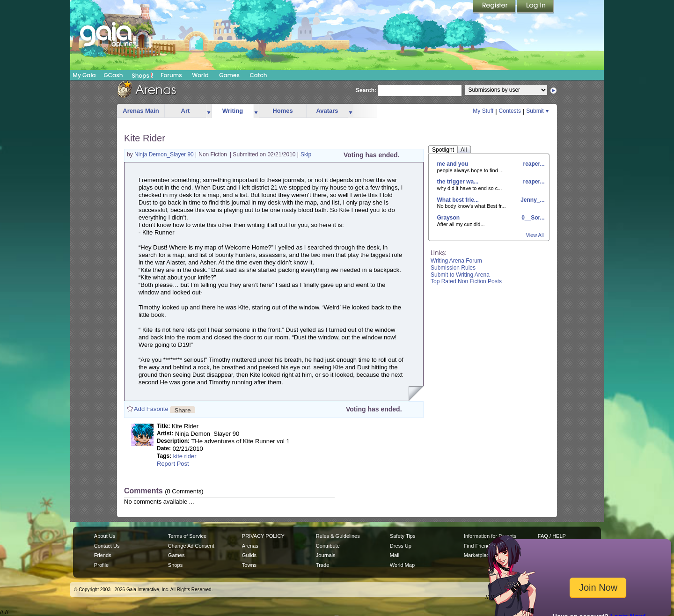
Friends (103, 555)
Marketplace (478, 555)
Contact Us (107, 546)
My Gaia (84, 75)
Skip (306, 154)
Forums (171, 75)
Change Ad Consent (191, 546)
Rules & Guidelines (338, 536)
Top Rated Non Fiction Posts (466, 281)
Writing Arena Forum (456, 261)
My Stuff (483, 111)
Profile (101, 565)
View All (535, 235)
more (209, 111)
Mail (395, 555)
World (200, 75)
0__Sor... (532, 218)
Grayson (449, 218)
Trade (322, 565)
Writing (233, 111)
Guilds (249, 555)
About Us (105, 536)
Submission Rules (453, 268)
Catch (259, 75)
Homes (282, 111)
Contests (510, 111)
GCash (114, 75)
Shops (143, 75)
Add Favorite (151, 409)
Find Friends (478, 546)
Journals (326, 555)
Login (535, 7)
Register (495, 7)
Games (229, 75)
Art (186, 111)
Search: (366, 90)
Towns (249, 565)
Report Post (173, 464)
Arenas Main (141, 111)
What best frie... (458, 200)
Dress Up (401, 546)
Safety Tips (403, 536)
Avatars (327, 111)
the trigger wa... (458, 182)
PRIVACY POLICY (263, 536)
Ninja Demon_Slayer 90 (165, 154)
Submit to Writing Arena (460, 275)
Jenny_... (532, 200)
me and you (453, 164)
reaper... (533, 164)
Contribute (328, 546)
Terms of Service (187, 536)
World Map (402, 565)
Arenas (250, 546)
